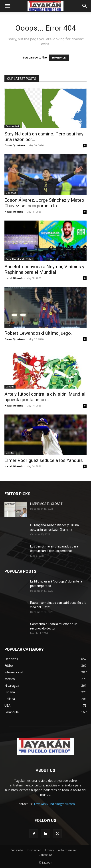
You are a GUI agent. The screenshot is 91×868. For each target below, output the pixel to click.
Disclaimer (34, 850)
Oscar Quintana (15, 145)
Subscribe (17, 850)
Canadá (10, 387)
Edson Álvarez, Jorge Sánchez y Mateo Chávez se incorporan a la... (44, 203)
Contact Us (45, 855)
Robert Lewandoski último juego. (38, 333)
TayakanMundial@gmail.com (54, 804)
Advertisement (67, 850)
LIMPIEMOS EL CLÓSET (46, 504)
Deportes (11, 193)
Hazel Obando (14, 212)
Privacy (49, 850)
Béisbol (10, 453)
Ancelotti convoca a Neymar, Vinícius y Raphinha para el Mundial (44, 269)
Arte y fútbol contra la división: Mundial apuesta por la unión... (45, 397)
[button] (8, 6)
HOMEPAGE (59, 58)
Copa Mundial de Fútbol (19, 259)
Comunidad (12, 126)
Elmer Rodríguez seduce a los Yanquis (44, 460)
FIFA (8, 326)
